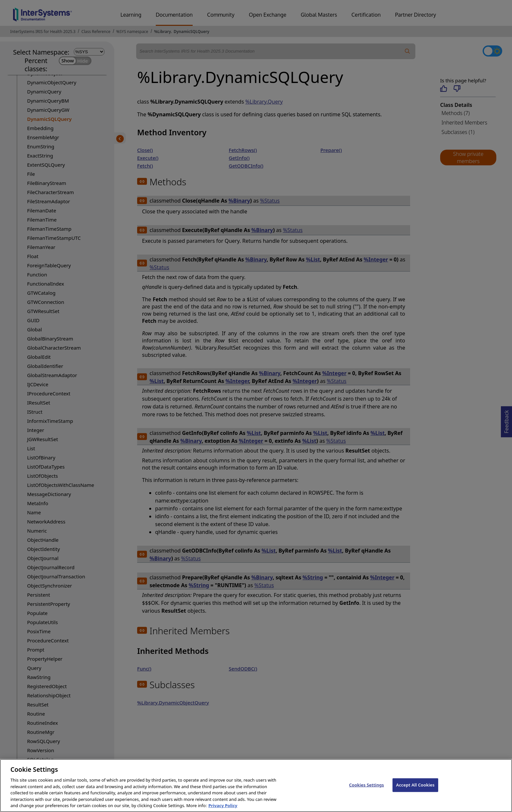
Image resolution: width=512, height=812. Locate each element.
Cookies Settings (367, 791)
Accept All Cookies (415, 791)
